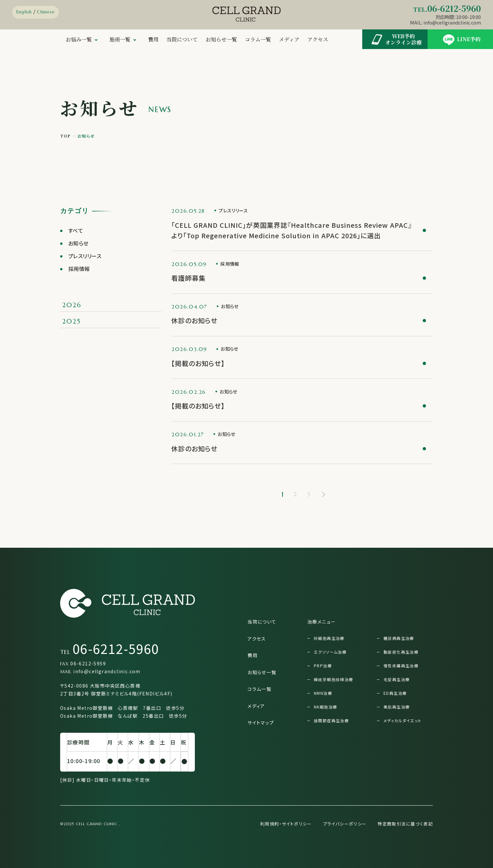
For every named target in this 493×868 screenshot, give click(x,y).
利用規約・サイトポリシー (286, 824)
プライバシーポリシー (345, 824)
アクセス (318, 39)
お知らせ (78, 243)
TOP (66, 136)
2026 (72, 305)
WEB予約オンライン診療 (395, 39)
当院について (182, 39)
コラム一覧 (258, 39)
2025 (71, 321)
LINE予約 (460, 39)
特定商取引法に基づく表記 (405, 824)
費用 (153, 39)
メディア (289, 39)
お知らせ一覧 (221, 39)
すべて (76, 230)
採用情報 (79, 269)
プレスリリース (85, 256)
